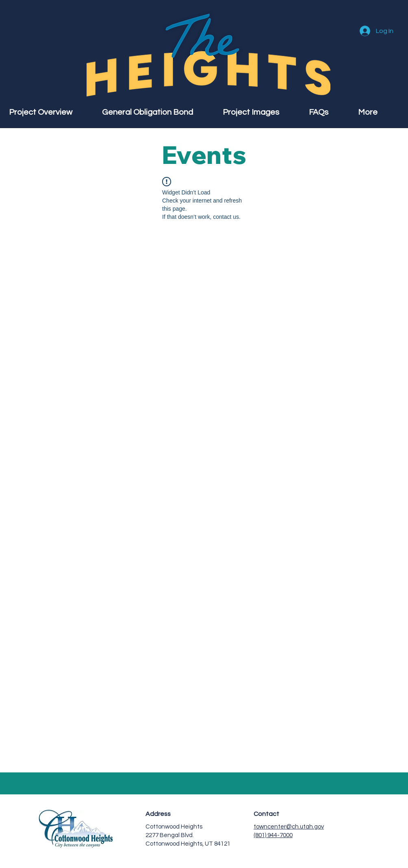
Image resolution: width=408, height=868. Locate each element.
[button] (379, 112)
